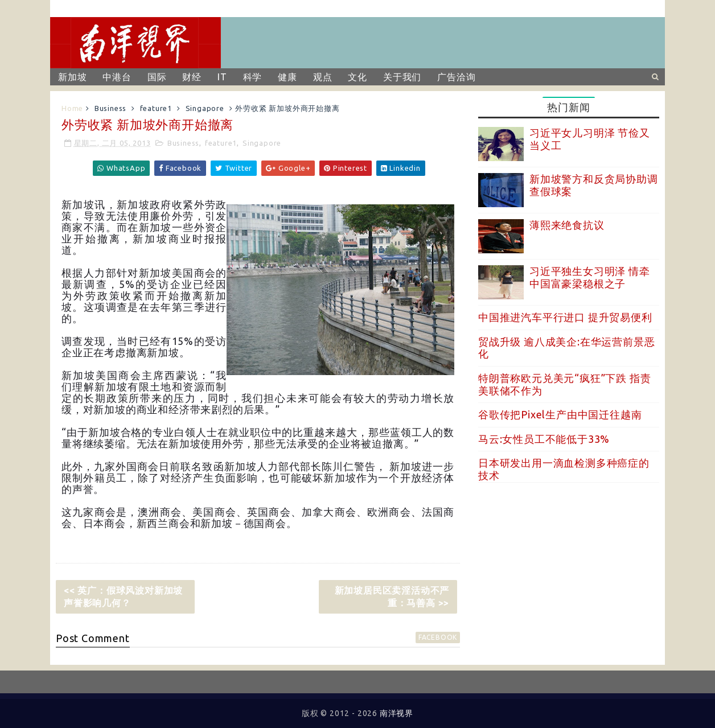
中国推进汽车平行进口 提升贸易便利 (565, 317)
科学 (253, 77)
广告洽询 (456, 77)
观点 (323, 77)
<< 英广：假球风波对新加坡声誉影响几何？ (123, 597)
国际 (157, 77)
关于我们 (402, 77)
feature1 (156, 108)
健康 (287, 77)
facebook (438, 637)
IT (222, 77)
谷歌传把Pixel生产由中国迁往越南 (560, 414)
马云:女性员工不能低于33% (544, 439)
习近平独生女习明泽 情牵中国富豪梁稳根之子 (590, 277)
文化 (357, 77)
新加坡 (72, 77)
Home (72, 108)
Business (110, 108)
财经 (192, 77)
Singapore (205, 108)
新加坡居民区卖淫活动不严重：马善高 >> (392, 597)
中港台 (117, 77)
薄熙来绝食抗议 (567, 225)
